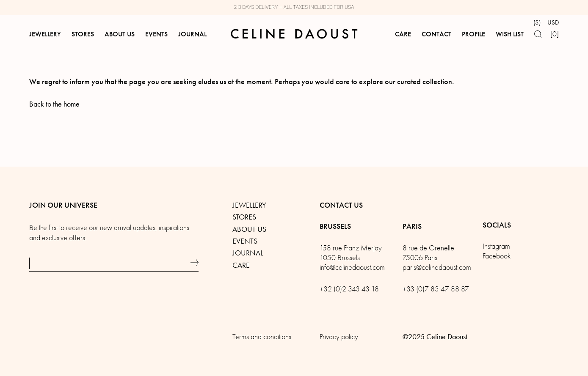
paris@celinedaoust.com (437, 268)
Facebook (497, 256)
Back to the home (54, 104)
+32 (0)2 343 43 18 (349, 289)
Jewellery (249, 205)
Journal (248, 253)
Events (245, 241)
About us (249, 229)
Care (241, 265)
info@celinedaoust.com (352, 268)
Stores (244, 217)
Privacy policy (339, 337)
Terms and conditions (262, 337)
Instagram (496, 246)
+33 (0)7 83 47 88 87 (436, 289)
